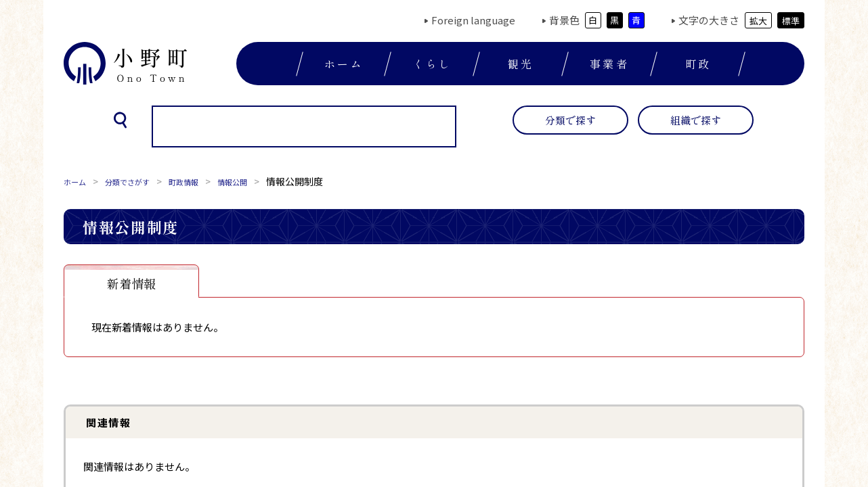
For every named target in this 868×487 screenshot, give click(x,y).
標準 (791, 21)
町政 (698, 64)
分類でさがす (139, 181)
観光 (521, 64)
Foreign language (473, 20)
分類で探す (570, 120)
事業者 (609, 64)
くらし (433, 64)
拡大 (758, 21)
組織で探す (696, 120)
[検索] (286, 127)
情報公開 (263, 181)
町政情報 (206, 181)
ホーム (344, 64)
